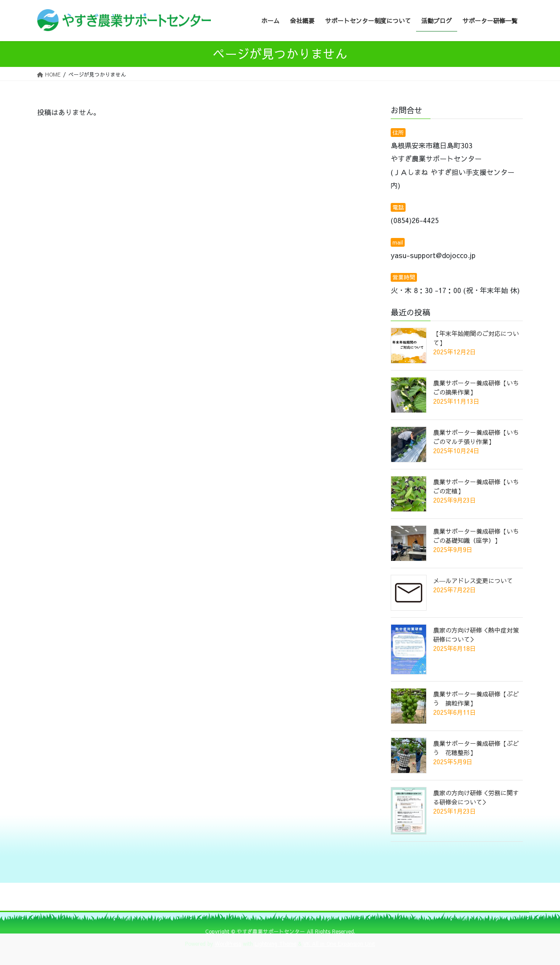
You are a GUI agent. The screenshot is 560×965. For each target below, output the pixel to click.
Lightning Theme (275, 944)
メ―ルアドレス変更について (473, 580)
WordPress (228, 944)
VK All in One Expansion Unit (339, 944)
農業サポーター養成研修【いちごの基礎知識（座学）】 (476, 536)
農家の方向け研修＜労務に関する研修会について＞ (476, 797)
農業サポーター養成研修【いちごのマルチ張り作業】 (476, 437)
